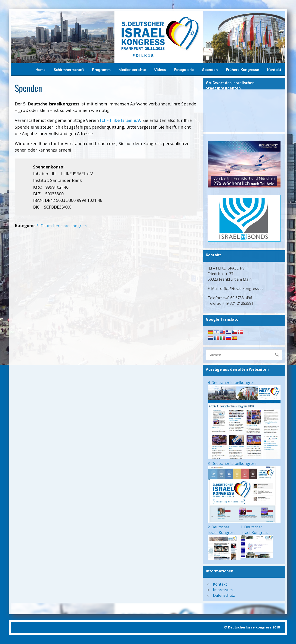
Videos (160, 70)
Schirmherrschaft (69, 70)
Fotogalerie (184, 70)
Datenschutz (224, 595)
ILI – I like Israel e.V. (121, 120)
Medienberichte (132, 70)
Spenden (210, 70)
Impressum (223, 590)
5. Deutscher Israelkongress (62, 226)
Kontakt (274, 70)
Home (40, 70)
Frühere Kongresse (242, 70)
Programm (101, 70)
